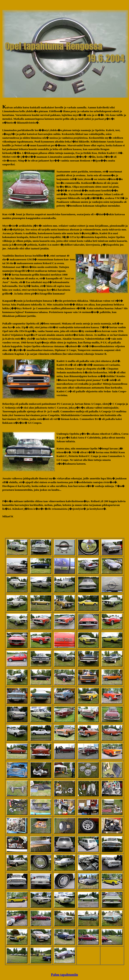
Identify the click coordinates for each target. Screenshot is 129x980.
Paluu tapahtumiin (64, 975)
